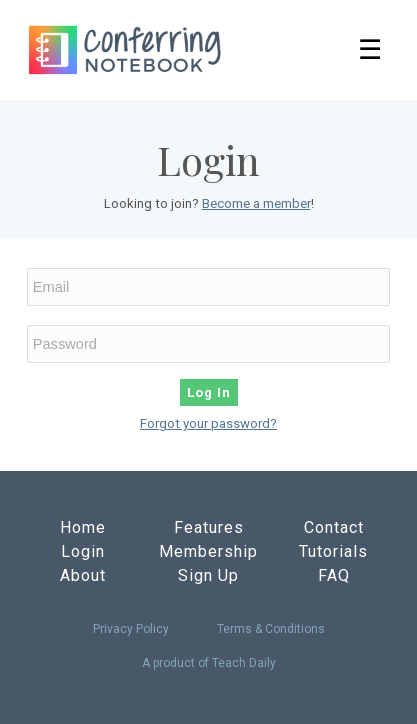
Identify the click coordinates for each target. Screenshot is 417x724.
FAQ (334, 575)
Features (209, 527)
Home (83, 527)
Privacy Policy (131, 629)
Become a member (256, 203)
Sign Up (208, 575)
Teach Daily (244, 663)
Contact (334, 527)
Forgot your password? (208, 423)
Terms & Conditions (271, 629)
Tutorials (333, 551)
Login (83, 551)
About (83, 575)
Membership (208, 551)
